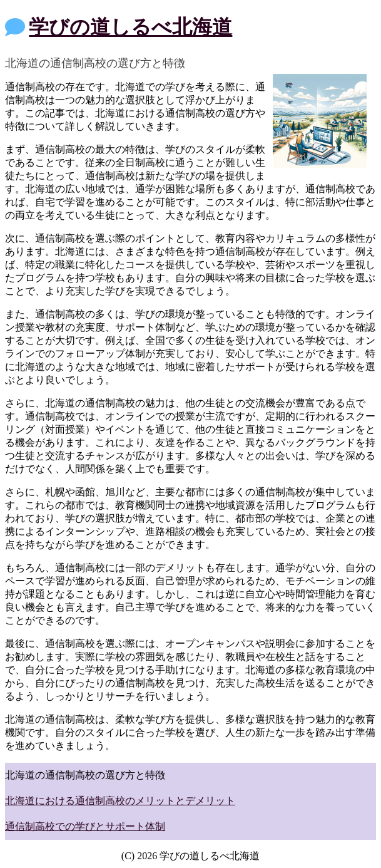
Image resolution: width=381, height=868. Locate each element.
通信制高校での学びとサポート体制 (85, 826)
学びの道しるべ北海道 (130, 27)
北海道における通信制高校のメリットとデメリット (120, 801)
